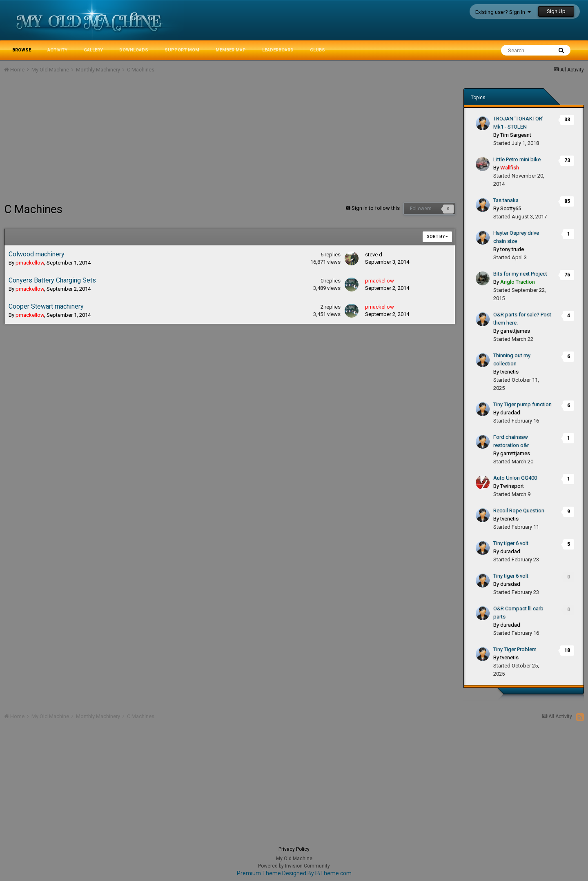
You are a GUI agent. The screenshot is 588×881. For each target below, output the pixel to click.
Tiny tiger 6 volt (511, 543)
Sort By (437, 237)
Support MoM (182, 50)
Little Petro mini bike (517, 159)
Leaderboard (278, 50)
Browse (22, 50)
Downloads (134, 50)
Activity (57, 50)
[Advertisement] (153, 141)
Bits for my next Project (520, 274)
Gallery (93, 50)
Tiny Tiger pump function (522, 404)
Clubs (317, 50)
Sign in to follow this (376, 208)
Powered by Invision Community (294, 866)
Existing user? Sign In (503, 12)
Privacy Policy (294, 849)
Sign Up (556, 11)
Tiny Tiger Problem (515, 649)
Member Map (231, 50)
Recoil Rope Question (519, 511)
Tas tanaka (506, 200)
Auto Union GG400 (515, 478)
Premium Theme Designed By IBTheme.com (294, 873)
